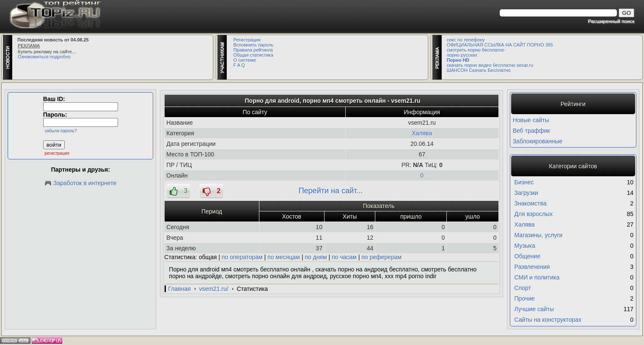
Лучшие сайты (534, 309)
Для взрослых (534, 214)
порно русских (462, 55)
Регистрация (247, 40)
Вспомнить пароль (253, 45)
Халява (422, 133)
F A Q (239, 65)
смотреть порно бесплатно (476, 50)
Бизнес (524, 182)
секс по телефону (466, 40)
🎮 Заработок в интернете (80, 183)
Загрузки (526, 193)
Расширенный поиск (611, 21)
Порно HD (458, 60)
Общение (527, 256)
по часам (344, 257)
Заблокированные (538, 141)
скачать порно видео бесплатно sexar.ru (490, 65)
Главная (179, 289)
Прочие (525, 298)
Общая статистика (253, 55)
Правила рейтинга (253, 50)
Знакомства (531, 203)
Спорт (523, 288)
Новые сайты (531, 120)
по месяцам (284, 257)
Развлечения (532, 267)
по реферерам (381, 257)
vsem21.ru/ (213, 289)
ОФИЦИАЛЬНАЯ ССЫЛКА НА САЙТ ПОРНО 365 (500, 45)
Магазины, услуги (539, 235)
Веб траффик (531, 131)
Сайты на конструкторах (548, 320)
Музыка (525, 246)
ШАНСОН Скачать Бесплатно (479, 70)
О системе (244, 60)
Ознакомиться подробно (44, 57)
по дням (316, 257)
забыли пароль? (61, 131)
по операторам (242, 257)
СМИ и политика (537, 277)
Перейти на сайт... (331, 191)
